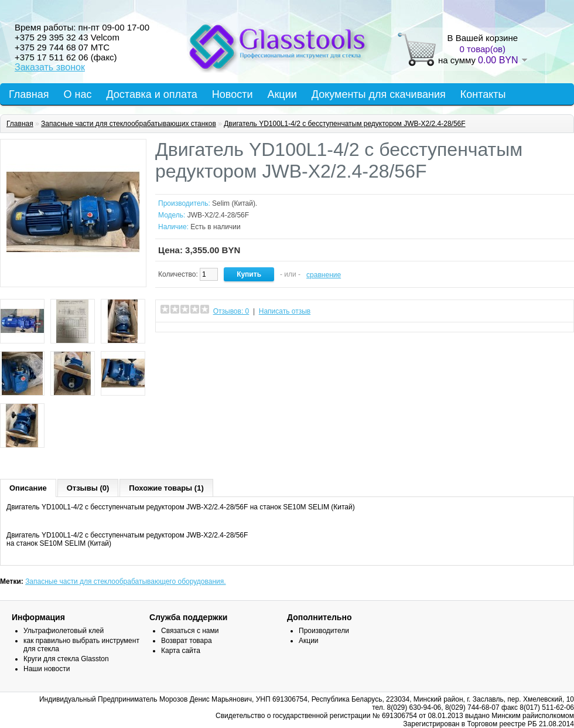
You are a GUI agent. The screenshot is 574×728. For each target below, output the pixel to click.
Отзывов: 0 (231, 311)
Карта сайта (181, 651)
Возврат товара (187, 641)
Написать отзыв (285, 311)
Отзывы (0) (88, 488)
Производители (324, 631)
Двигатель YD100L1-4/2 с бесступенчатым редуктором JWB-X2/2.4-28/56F (344, 124)
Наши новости (47, 669)
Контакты (483, 94)
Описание (28, 488)
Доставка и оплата (151, 94)
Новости (233, 94)
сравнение (324, 275)
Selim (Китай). (235, 203)
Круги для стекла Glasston (66, 659)
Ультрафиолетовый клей (64, 631)
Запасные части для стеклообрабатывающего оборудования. (125, 581)
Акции (282, 94)
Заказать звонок (50, 67)
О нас (78, 94)
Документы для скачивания (379, 94)
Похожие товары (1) (166, 488)
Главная (29, 94)
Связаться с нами (190, 631)
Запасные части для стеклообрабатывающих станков (129, 124)
